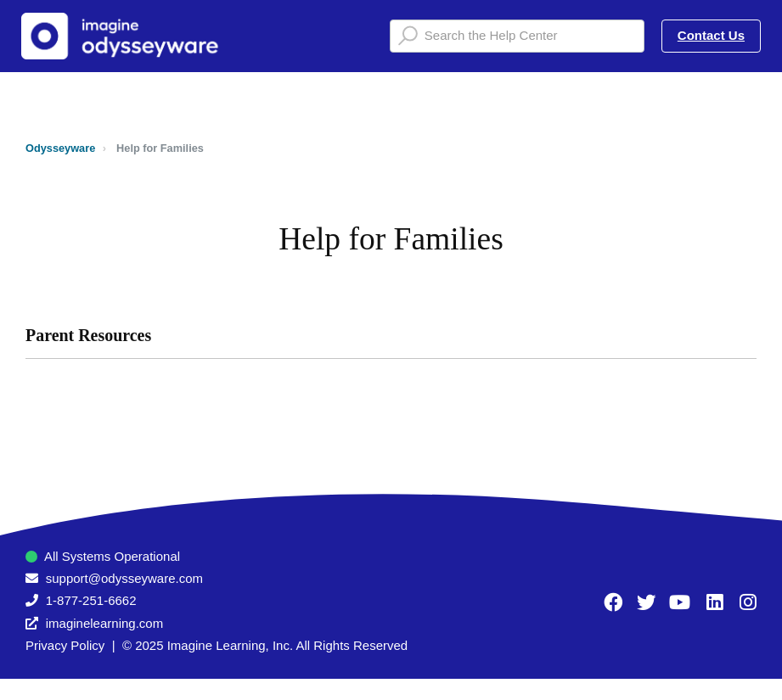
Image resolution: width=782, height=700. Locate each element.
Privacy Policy (65, 645)
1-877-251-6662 (91, 600)
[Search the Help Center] (517, 36)
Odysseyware (60, 148)
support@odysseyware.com (124, 578)
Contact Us (711, 35)
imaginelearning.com (104, 623)
